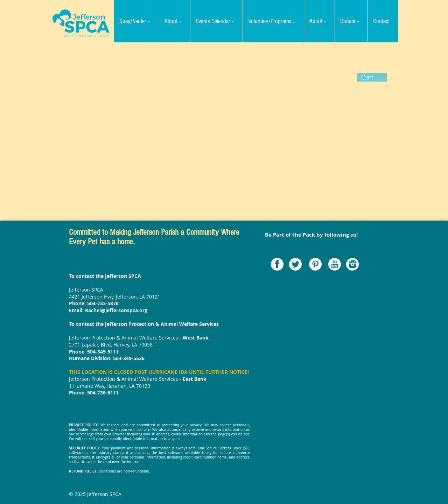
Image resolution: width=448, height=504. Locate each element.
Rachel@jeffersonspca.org (116, 310)
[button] (372, 77)
